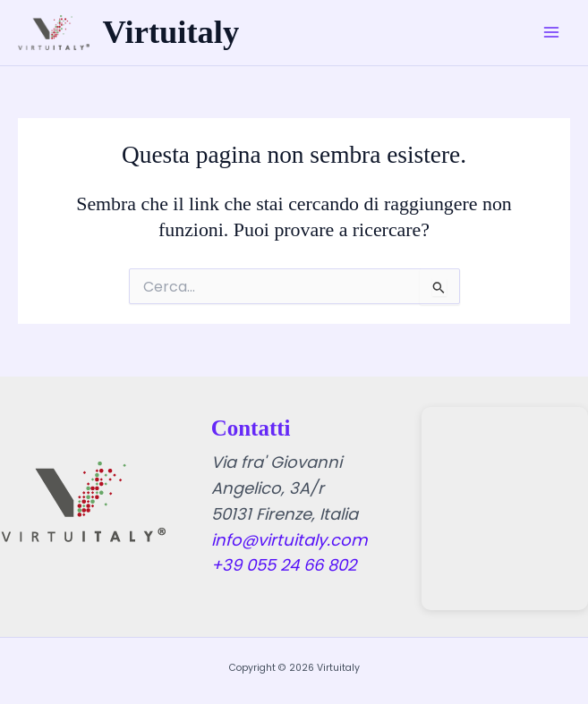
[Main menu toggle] (551, 33)
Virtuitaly (171, 32)
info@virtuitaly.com (290, 540)
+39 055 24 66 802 (284, 565)
